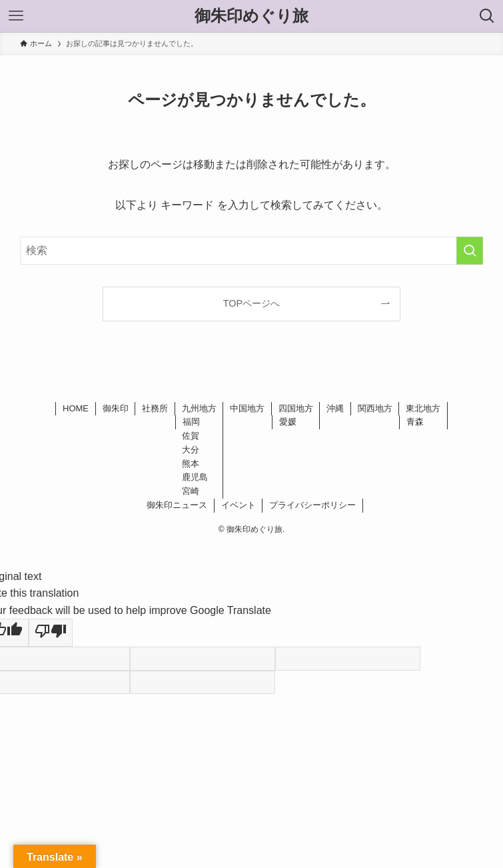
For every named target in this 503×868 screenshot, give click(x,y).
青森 (415, 422)
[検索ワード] (251, 251)
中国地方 (247, 408)
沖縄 (335, 408)
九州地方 (199, 408)
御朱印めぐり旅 (251, 16)
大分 (191, 450)
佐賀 (191, 436)
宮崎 (191, 491)
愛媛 (288, 422)
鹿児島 (195, 477)
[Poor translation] (51, 633)
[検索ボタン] (487, 16)
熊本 (191, 464)
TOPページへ (251, 303)
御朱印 (116, 408)
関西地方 (375, 408)
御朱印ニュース (177, 505)
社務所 (155, 408)
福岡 (191, 422)
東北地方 (423, 408)
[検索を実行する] (470, 251)
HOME (76, 408)
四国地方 (296, 408)
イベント (239, 505)
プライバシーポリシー (312, 505)
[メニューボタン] (16, 16)
